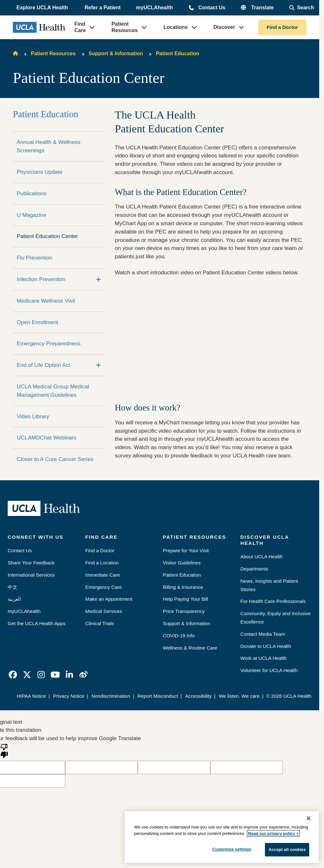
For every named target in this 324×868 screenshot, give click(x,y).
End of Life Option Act (43, 365)
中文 (13, 587)
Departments (254, 569)
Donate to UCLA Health (266, 646)
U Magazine (31, 215)
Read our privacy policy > (273, 833)
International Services (31, 575)
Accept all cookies (287, 850)
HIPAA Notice (31, 696)
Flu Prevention (35, 258)
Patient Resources (125, 27)
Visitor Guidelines (182, 563)
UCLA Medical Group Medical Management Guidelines (53, 391)
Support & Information (116, 53)
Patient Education (177, 53)
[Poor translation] (4, 750)
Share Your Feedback (31, 563)
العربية (14, 599)
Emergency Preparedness (49, 343)
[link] (13, 675)
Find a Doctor (282, 27)
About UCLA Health (262, 557)
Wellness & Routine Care (190, 648)
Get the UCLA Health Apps (37, 623)
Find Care (80, 27)
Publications (32, 193)
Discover (224, 27)
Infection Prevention (41, 279)
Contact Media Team (263, 634)
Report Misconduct (158, 696)
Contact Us (212, 8)
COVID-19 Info (179, 636)
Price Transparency (184, 611)
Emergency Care (104, 587)
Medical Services (104, 611)
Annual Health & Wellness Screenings (48, 146)
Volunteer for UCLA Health (269, 670)
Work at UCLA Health (264, 658)
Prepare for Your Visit (186, 550)
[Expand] (98, 279)
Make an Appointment (109, 599)
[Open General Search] (302, 8)
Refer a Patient (103, 8)
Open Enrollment (37, 322)
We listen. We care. (240, 696)
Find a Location (102, 563)
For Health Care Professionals (273, 601)
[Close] (309, 818)
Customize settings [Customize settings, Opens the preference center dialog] (232, 849)
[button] (43, 8)
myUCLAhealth (155, 8)
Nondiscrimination (111, 696)
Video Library (33, 416)
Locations (176, 27)
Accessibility (198, 696)
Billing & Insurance (183, 587)
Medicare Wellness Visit (46, 301)
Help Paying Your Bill (185, 599)
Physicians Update (39, 172)
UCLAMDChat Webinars (47, 438)
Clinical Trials (100, 623)
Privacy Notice (69, 696)
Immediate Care (103, 575)
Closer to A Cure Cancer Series (55, 459)
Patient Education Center (47, 236)
